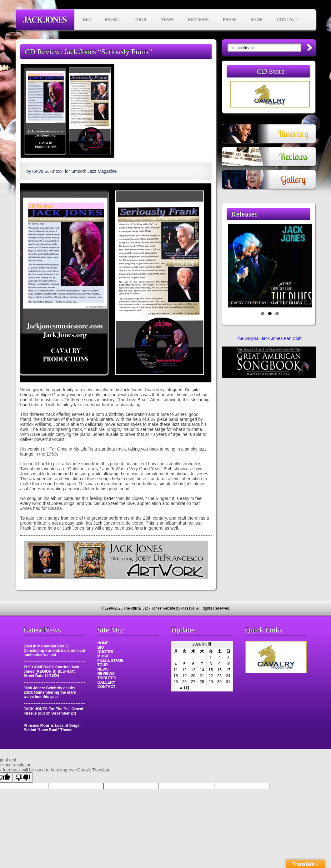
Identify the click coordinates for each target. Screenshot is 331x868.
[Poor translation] (23, 778)
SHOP (257, 20)
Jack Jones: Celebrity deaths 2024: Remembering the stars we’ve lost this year (50, 692)
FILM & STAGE (111, 661)
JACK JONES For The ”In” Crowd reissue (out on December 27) (54, 711)
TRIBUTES (107, 678)
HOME (103, 643)
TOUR (140, 20)
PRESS (230, 20)
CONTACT (288, 20)
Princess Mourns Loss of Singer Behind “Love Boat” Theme (52, 728)
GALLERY (106, 682)
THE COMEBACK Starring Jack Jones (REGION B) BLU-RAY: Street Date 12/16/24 (51, 671)
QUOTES (105, 652)
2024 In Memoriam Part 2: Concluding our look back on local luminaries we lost (54, 651)
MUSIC (112, 20)
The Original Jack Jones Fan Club (269, 338)
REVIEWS (198, 20)
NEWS (167, 20)
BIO (87, 20)
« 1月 (185, 688)
